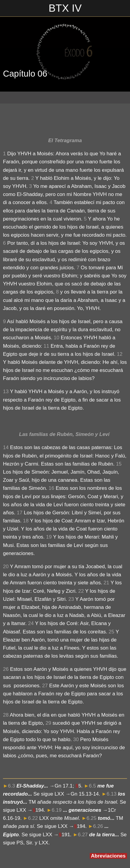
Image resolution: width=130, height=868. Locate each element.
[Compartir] (120, 118)
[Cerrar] (8, 8)
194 (40, 810)
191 (66, 835)
